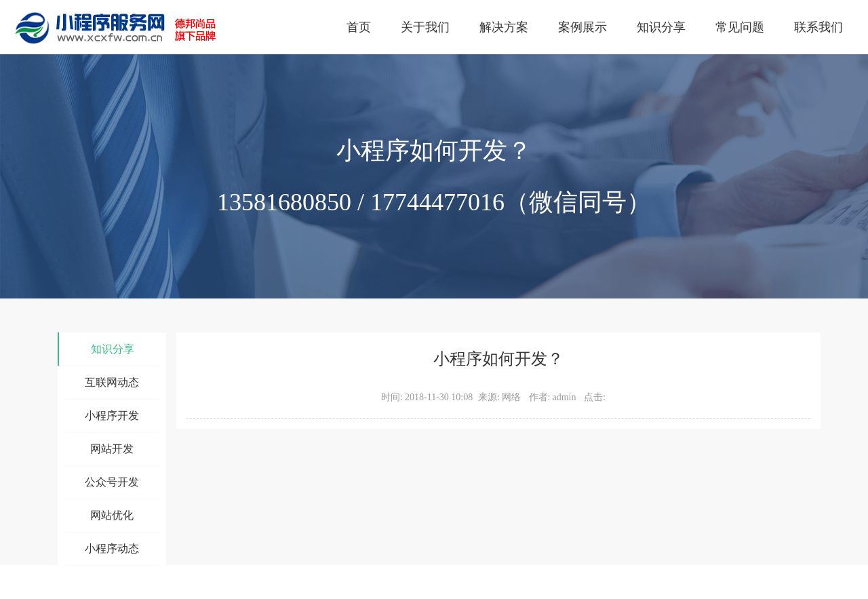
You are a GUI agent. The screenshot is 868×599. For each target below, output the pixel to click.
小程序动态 (112, 548)
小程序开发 (112, 416)
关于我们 (425, 27)
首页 (359, 27)
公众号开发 (112, 482)
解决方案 (504, 27)
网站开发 (112, 449)
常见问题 (740, 27)
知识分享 (661, 27)
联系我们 (818, 27)
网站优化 (112, 515)
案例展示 (583, 27)
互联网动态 (112, 382)
